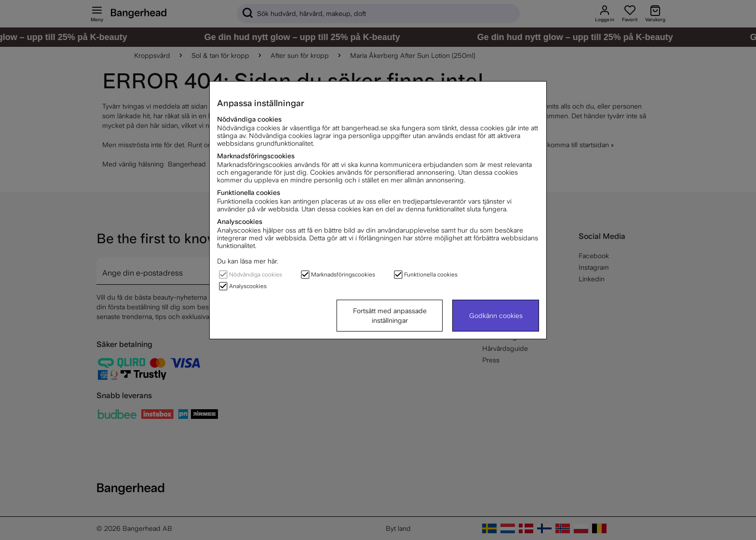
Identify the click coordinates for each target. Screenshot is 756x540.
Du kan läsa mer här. (248, 261)
